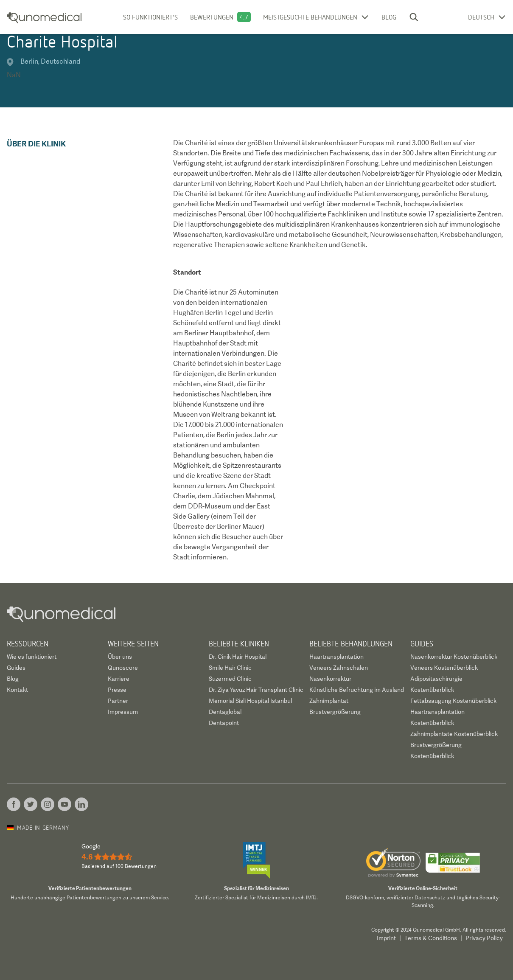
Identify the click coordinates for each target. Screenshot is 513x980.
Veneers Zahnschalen (339, 668)
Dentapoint (224, 723)
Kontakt (17, 690)
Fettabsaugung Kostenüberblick (453, 701)
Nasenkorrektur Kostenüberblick (454, 657)
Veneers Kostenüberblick (444, 668)
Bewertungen (212, 17)
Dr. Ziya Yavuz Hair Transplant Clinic (256, 690)
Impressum (123, 712)
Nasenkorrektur (330, 679)
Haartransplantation (336, 657)
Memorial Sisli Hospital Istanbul (250, 701)
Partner (118, 701)
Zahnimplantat (329, 701)
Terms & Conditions (431, 938)
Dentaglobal (225, 712)
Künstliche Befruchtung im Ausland (357, 690)
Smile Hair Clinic (230, 668)
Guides (16, 668)
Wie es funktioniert (32, 657)
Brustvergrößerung (335, 712)
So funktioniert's (150, 17)
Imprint (386, 938)
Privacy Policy (484, 938)
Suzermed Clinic (230, 679)
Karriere (119, 679)
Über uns (120, 657)
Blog (389, 17)
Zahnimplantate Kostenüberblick (454, 734)
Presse (117, 690)
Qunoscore (123, 668)
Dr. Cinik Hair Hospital (238, 657)
